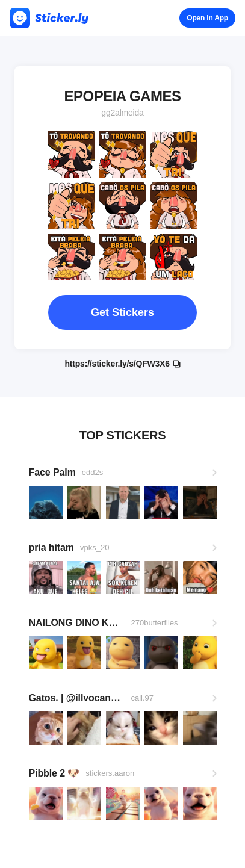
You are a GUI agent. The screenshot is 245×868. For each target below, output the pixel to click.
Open (207, 18)
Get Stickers (123, 312)
